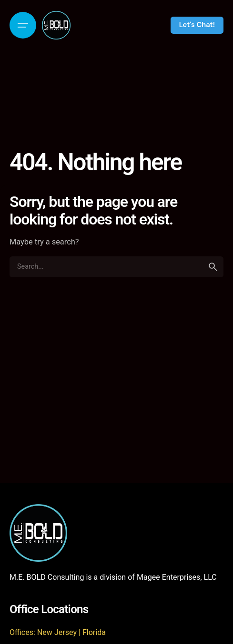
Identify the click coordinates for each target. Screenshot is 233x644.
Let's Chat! (197, 25)
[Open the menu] (23, 25)
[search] (213, 267)
